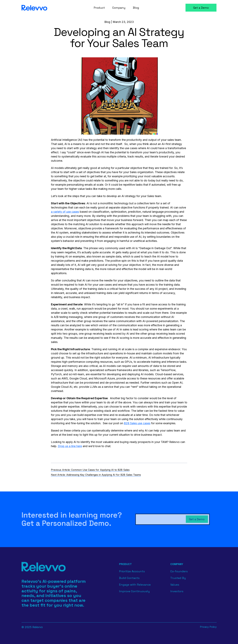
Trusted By (178, 578)
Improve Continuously (134, 591)
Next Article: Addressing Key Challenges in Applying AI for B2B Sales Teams (96, 475)
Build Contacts (129, 578)
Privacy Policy (208, 627)
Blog (107, 22)
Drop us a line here (70, 446)
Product (125, 564)
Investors (177, 591)
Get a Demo (201, 8)
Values (175, 585)
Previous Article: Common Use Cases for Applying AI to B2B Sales (90, 470)
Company (177, 564)
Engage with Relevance (135, 585)
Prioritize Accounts (132, 571)
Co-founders (179, 571)
